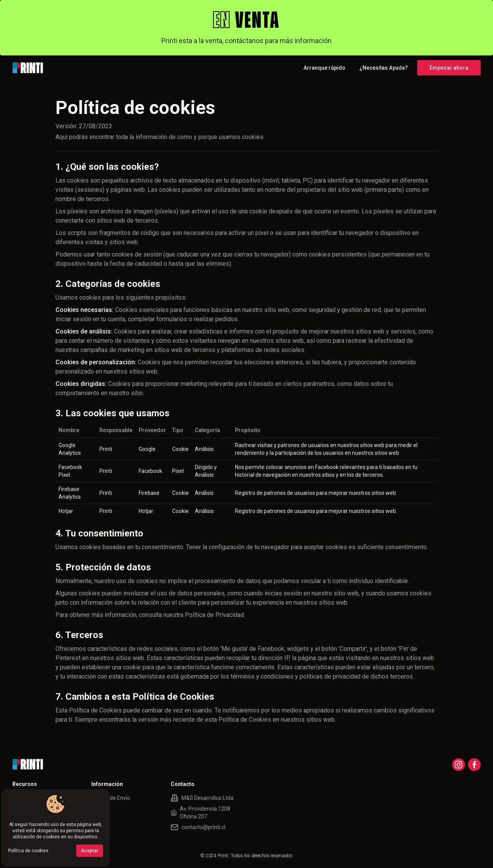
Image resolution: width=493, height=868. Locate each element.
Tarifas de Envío (111, 798)
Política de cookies (28, 851)
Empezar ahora (449, 68)
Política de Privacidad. (215, 615)
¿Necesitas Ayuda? (384, 68)
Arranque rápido (324, 68)
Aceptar (90, 851)
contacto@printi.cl (203, 827)
